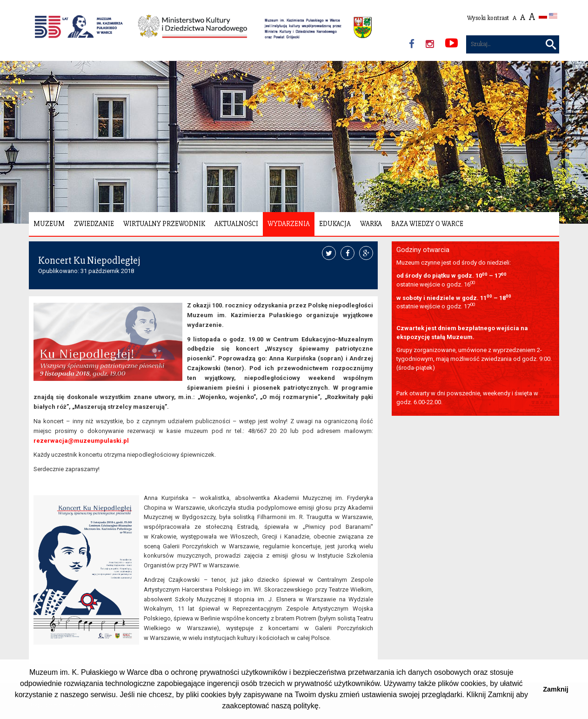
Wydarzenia (289, 224)
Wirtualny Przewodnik (164, 224)
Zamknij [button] (555, 689)
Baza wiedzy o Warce (427, 224)
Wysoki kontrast (488, 18)
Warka (371, 224)
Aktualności (236, 224)
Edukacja (335, 224)
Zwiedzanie (94, 224)
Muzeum (49, 224)
